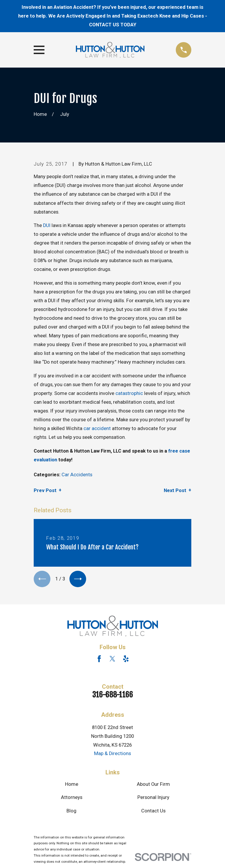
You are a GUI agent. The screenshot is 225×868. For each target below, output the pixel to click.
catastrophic (129, 393)
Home (72, 785)
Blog (71, 812)
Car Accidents (77, 475)
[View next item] (80, 580)
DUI (47, 225)
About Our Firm (153, 785)
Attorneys (72, 799)
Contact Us (153, 812)
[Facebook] (99, 660)
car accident (97, 428)
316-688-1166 (113, 696)
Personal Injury (153, 799)
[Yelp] (126, 660)
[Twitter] (112, 660)
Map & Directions (112, 755)
